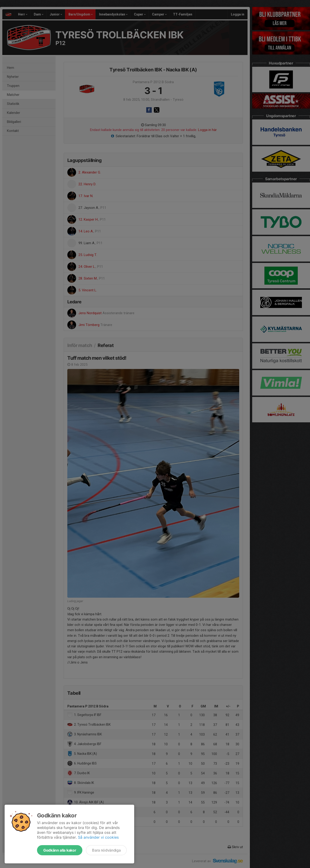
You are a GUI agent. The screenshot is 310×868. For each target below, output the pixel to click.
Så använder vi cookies (98, 837)
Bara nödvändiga (106, 850)
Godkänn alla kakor (60, 850)
